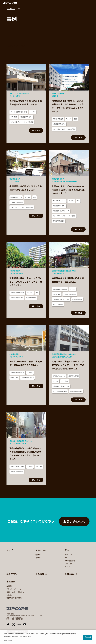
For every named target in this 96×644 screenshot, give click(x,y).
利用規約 (9, 595)
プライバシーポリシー (14, 589)
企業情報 (10, 586)
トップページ (11, 9)
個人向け (38, 558)
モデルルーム (68, 555)
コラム (67, 567)
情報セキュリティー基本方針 (15, 592)
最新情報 (41, 574)
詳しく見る (36, 131)
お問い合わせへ (74, 522)
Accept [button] (88, 637)
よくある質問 (68, 564)
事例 (66, 558)
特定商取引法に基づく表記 (14, 598)
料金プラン (12, 574)
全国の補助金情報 (70, 561)
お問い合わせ (71, 574)
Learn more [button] (8, 640)
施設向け (38, 555)
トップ (10, 551)
